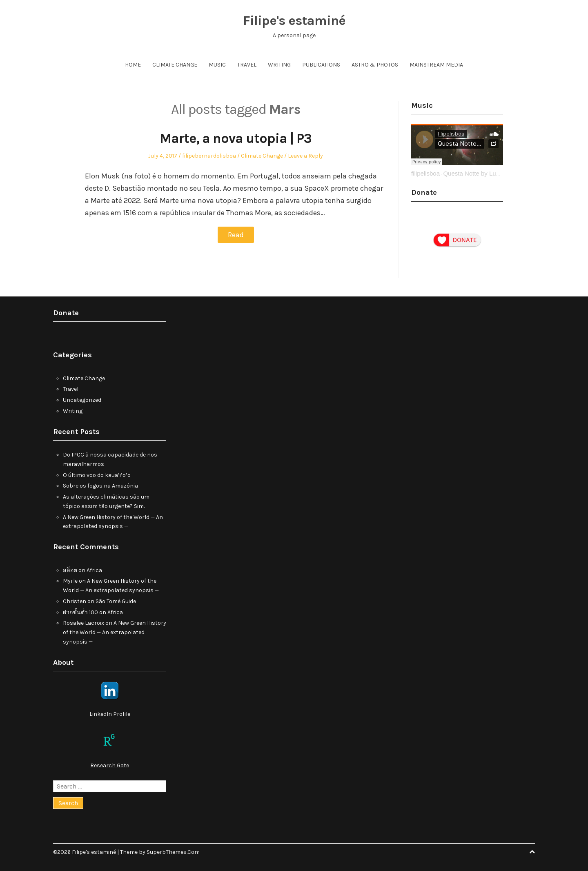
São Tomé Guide (116, 601)
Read (236, 235)
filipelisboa (425, 173)
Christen (75, 601)
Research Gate (110, 765)
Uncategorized (82, 400)
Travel (247, 65)
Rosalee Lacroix (84, 623)
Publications (321, 65)
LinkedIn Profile (110, 714)
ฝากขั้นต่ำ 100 (80, 612)
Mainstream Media (436, 65)
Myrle (70, 581)
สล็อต (70, 570)
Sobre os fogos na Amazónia (100, 486)
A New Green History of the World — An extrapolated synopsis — (115, 632)
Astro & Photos (375, 65)
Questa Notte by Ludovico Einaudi (489, 173)
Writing (279, 65)
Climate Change (175, 65)
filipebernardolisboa (209, 156)
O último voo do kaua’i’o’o (97, 475)
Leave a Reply (305, 156)
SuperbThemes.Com (173, 852)
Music (217, 65)
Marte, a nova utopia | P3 (236, 138)
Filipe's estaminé (294, 20)
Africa (94, 570)
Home (133, 65)
